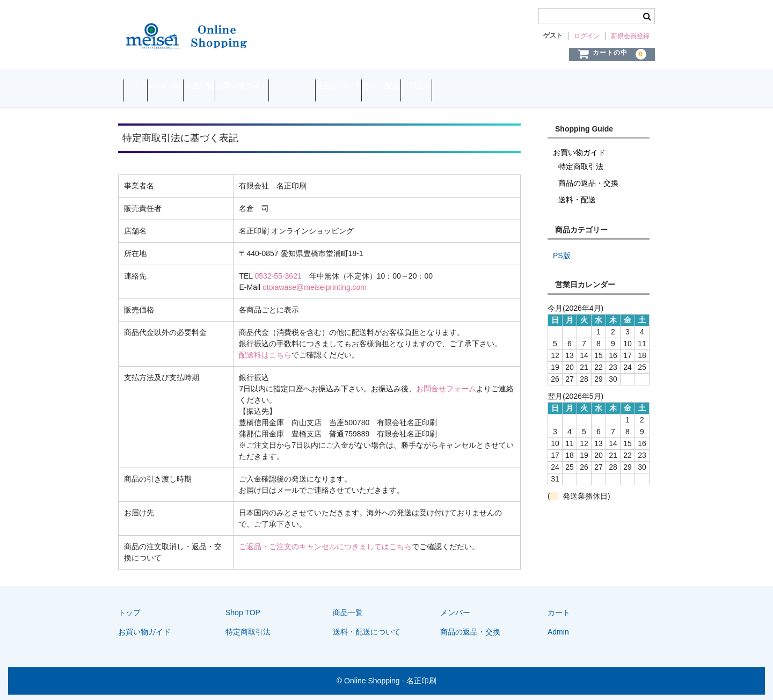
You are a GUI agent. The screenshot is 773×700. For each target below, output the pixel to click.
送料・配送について (367, 632)
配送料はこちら (265, 355)
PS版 (562, 256)
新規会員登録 (630, 36)
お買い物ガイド (309, 87)
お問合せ (566, 87)
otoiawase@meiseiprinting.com (315, 287)
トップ (141, 87)
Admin (558, 632)
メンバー (455, 612)
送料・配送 (511, 87)
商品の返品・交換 (588, 183)
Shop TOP (191, 87)
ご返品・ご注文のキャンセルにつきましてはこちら (325, 546)
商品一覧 (246, 87)
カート (559, 612)
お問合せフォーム (446, 389)
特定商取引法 (380, 87)
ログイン (587, 36)
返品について (447, 87)
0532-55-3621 (278, 276)
